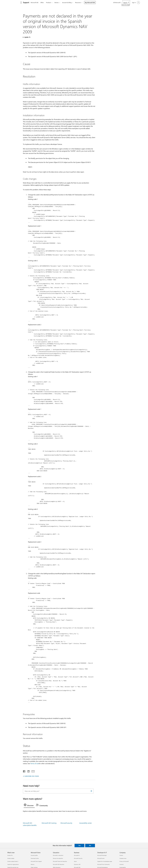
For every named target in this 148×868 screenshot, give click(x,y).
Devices (57, 2)
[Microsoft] (14, 3)
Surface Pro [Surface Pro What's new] (10, 855)
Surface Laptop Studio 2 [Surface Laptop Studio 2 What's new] (13, 861)
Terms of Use (35, 763)
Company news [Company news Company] (123, 858)
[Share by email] (32, 771)
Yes (79, 845)
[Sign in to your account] (136, 3)
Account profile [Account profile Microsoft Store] (34, 855)
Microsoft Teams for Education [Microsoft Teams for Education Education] (60, 861)
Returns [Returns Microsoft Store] (33, 864)
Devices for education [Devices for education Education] (58, 858)
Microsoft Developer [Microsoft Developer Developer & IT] (102, 855)
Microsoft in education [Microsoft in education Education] (58, 855)
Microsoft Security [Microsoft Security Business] (78, 858)
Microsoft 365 (34, 2)
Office (42, 2)
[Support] (26, 3)
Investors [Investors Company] (122, 864)
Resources (78, 2)
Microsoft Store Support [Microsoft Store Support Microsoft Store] (36, 861)
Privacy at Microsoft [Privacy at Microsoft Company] (124, 861)
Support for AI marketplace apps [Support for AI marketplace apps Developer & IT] (105, 861)
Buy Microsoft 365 (90, 2)
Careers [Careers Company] (121, 855)
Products (48, 2)
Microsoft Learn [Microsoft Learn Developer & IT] (101, 858)
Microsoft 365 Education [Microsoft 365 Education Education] (59, 864)
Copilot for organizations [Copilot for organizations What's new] (13, 864)
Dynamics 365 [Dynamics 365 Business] (77, 864)
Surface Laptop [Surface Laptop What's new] (11, 858)
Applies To (27, 37)
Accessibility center (86, 823)
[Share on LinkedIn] (28, 771)
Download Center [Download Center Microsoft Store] (35, 858)
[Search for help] (126, 2)
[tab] (29, 805)
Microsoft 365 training (49, 823)
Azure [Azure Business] (75, 861)
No (90, 845)
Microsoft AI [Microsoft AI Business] (77, 855)
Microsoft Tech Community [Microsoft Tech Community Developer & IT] (103, 864)
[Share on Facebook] (24, 771)
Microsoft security (66, 823)
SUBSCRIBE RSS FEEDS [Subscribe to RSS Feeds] (32, 776)
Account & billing (67, 2)
